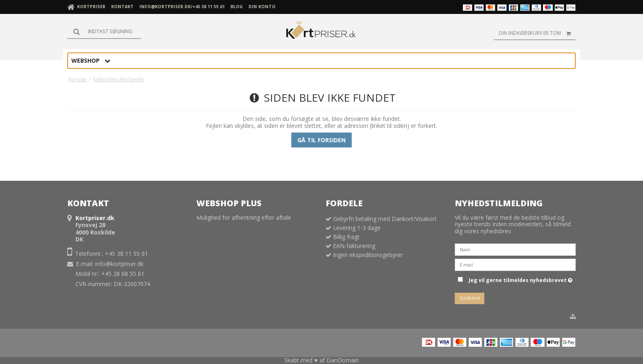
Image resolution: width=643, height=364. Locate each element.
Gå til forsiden (321, 140)
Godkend (470, 298)
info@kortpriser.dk (119, 264)
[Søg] (104, 32)
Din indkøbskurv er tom (537, 33)
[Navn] (515, 249)
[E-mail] (515, 264)
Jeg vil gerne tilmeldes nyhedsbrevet (521, 279)
